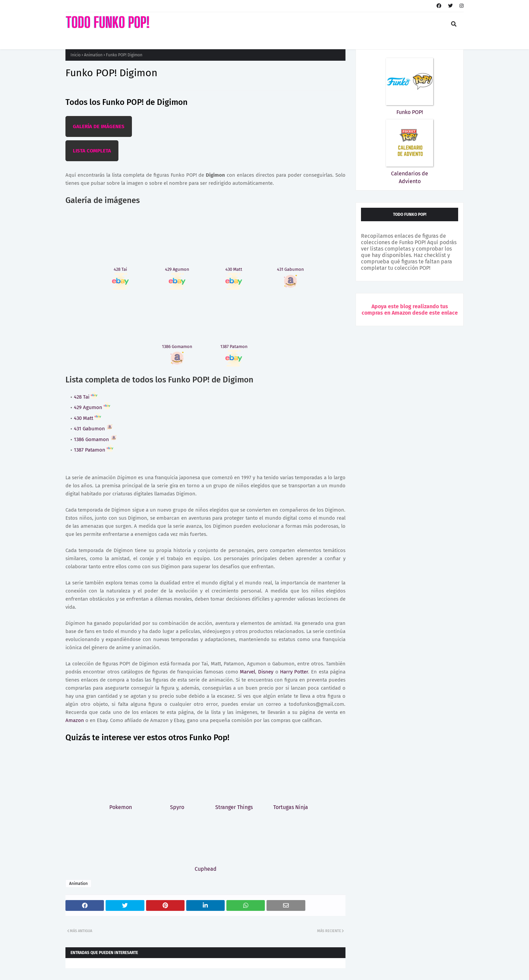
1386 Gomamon (95, 439)
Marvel (247, 672)
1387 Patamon (94, 450)
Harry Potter (294, 672)
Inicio (76, 55)
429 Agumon (92, 407)
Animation (93, 55)
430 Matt (88, 418)
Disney (266, 672)
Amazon (75, 720)
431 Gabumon (93, 429)
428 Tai (86, 397)
